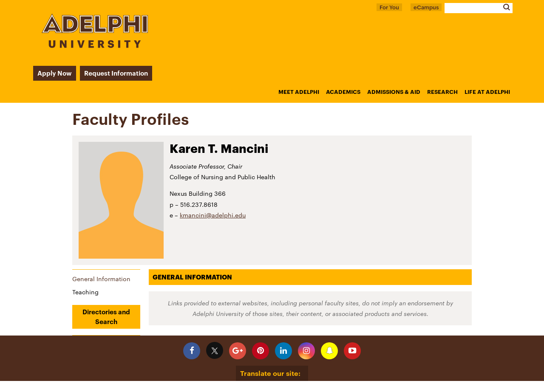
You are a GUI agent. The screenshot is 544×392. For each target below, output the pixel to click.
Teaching (85, 292)
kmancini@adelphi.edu (213, 215)
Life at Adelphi (487, 92)
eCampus (426, 7)
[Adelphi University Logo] (95, 46)
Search (506, 7)
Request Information (116, 73)
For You (389, 7)
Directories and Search (106, 317)
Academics (343, 92)
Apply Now (55, 73)
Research (442, 92)
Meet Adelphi (299, 92)
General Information (101, 279)
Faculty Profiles (131, 119)
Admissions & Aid (394, 92)
